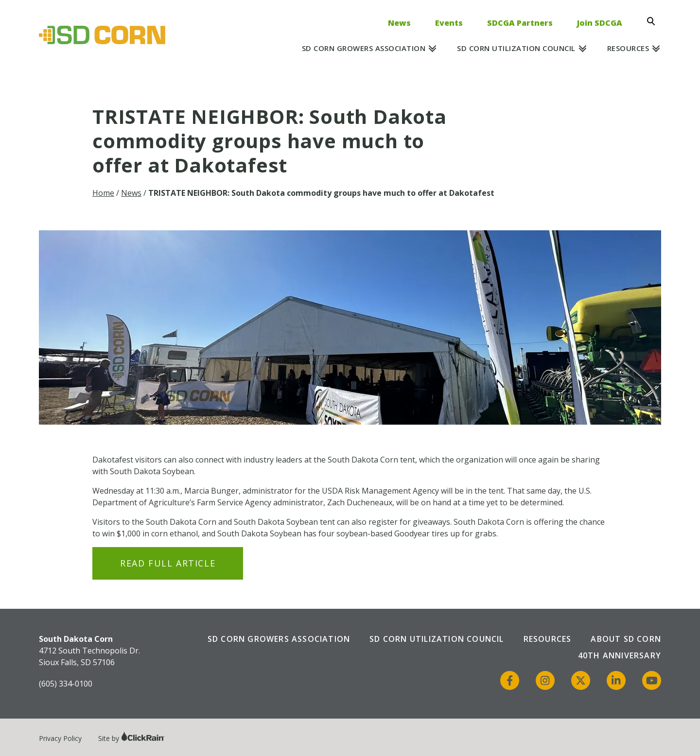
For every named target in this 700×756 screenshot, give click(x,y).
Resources (628, 48)
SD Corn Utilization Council (516, 48)
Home (103, 193)
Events (449, 23)
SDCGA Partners (520, 23)
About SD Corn (626, 639)
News (399, 23)
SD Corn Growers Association (364, 48)
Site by (131, 738)
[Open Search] (654, 21)
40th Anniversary (620, 655)
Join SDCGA (600, 23)
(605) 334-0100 (66, 684)
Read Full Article (168, 563)
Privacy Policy (60, 738)
